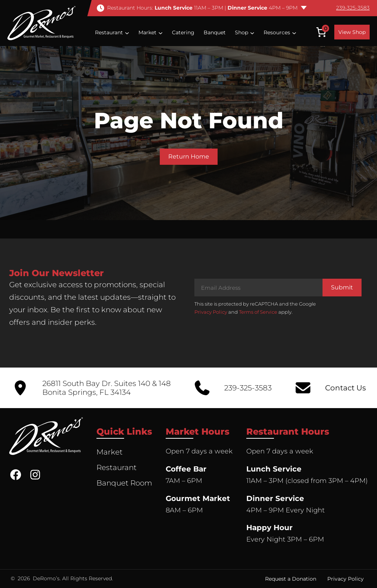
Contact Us (346, 388)
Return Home (189, 156)
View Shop (352, 32)
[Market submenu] (161, 32)
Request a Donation (291, 579)
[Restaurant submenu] (127, 32)
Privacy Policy (211, 312)
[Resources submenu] (294, 32)
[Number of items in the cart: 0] (321, 32)
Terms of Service (258, 312)
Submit (342, 287)
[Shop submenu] (252, 32)
